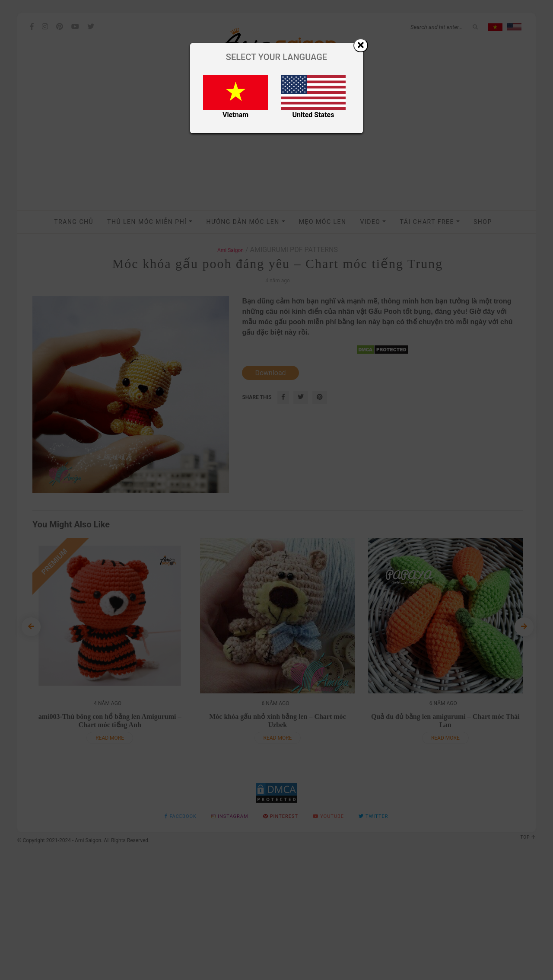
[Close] (361, 45)
